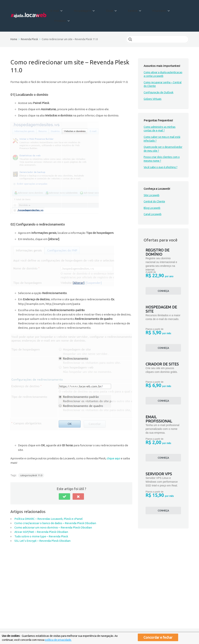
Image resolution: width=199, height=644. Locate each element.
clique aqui (113, 445)
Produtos (177, 9)
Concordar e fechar (158, 637)
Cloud (111, 9)
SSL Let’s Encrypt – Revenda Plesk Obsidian (42, 527)
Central (131, 9)
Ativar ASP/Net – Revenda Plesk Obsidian (41, 519)
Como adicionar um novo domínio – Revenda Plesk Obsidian (53, 514)
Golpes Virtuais (153, 85)
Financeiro (153, 9)
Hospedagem (88, 9)
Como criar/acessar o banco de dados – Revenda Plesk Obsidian (55, 510)
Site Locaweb (152, 182)
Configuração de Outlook (159, 79)
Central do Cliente (154, 188)
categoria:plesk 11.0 (31, 462)
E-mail (64, 9)
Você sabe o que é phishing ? (161, 154)
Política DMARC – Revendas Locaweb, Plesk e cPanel (49, 505)
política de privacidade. (58, 640)
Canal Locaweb (153, 201)
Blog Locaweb (152, 195)
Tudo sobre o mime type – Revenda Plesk (41, 523)
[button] (64, 483)
